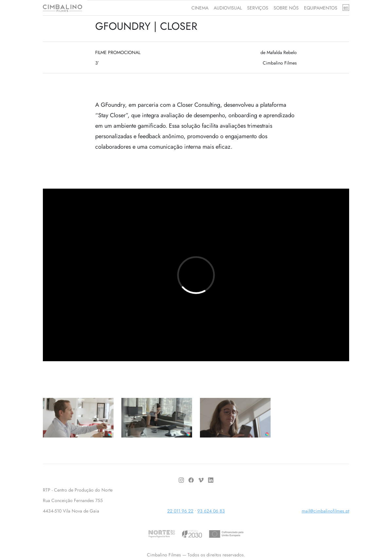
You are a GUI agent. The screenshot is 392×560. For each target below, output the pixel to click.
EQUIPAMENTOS (321, 8)
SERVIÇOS (258, 8)
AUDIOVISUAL (228, 8)
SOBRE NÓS (286, 8)
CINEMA (200, 8)
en (346, 7)
